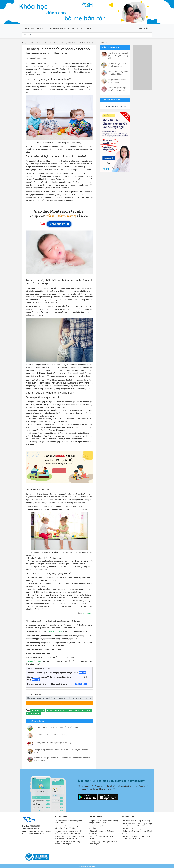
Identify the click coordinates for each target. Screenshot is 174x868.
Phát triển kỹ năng (34, 713)
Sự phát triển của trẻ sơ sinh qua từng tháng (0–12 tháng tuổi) (103, 821)
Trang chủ (29, 28)
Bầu (73, 28)
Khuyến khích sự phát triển (56, 710)
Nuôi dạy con (74, 710)
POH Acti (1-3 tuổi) (54, 632)
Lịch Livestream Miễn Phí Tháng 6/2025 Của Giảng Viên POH (68, 842)
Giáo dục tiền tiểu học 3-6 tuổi (114, 108)
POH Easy (36, 679)
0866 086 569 (35, 826)
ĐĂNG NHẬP (144, 28)
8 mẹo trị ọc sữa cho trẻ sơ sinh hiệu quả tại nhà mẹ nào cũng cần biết (69, 832)
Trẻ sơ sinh (85, 28)
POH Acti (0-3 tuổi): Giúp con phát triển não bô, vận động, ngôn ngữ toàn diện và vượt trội (137, 831)
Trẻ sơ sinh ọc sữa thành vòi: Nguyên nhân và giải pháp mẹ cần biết (69, 837)
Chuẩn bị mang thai (57, 28)
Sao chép (68, 702)
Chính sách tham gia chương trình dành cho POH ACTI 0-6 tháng (68, 827)
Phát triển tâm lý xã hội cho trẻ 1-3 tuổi (95, 43)
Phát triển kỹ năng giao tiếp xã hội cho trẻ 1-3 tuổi (65, 43)
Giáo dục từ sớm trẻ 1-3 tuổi (40, 43)
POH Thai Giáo (81, 684)
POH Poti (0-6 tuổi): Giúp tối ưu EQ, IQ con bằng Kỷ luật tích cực (137, 837)
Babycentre (88, 613)
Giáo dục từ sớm (38, 710)
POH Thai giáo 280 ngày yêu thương (136, 820)
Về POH (40, 28)
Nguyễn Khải (35, 58)
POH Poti (82, 672)
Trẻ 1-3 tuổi (86, 710)
